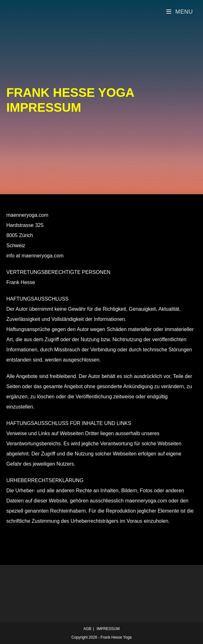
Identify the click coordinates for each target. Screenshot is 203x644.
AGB (87, 629)
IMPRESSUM (108, 629)
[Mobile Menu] (180, 12)
